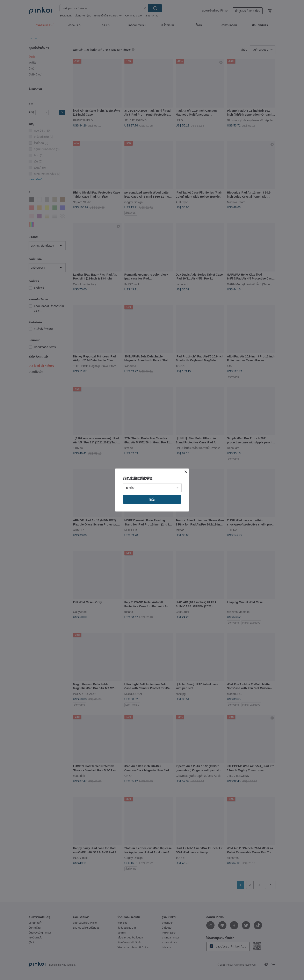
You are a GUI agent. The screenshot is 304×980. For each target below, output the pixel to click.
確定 (152, 499)
